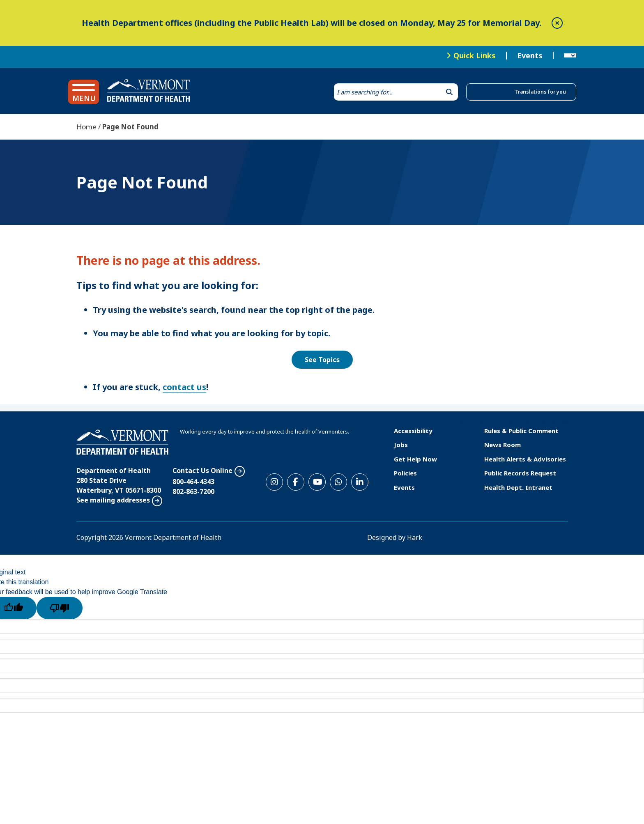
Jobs (401, 445)
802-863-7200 (193, 491)
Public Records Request (520, 473)
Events (530, 56)
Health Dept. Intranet (518, 487)
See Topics (322, 360)
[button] (84, 92)
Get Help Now (415, 459)
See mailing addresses (113, 500)
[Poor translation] (60, 608)
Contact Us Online (202, 471)
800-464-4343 (193, 482)
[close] (557, 23)
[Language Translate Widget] (570, 56)
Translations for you (540, 92)
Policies (405, 473)
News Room (503, 445)
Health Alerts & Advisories (525, 459)
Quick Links (475, 55)
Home (86, 127)
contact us (184, 387)
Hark (415, 537)
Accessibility (413, 431)
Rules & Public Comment (521, 431)
